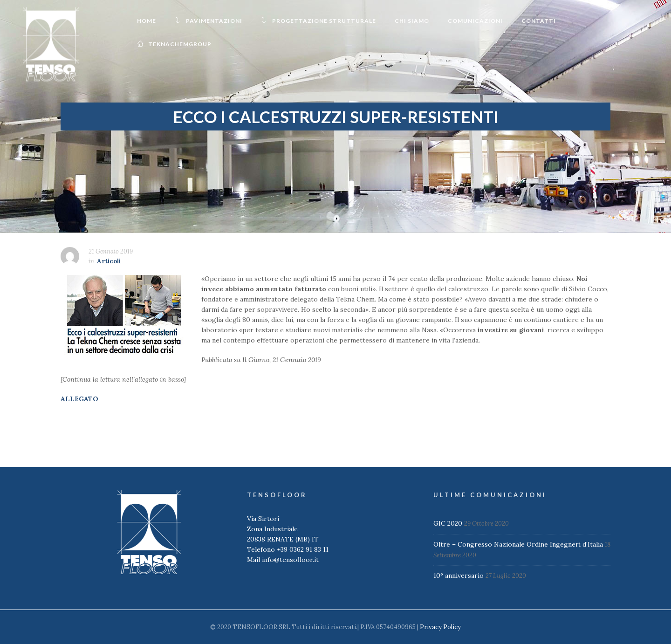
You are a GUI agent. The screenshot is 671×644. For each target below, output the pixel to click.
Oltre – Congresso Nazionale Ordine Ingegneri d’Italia (518, 544)
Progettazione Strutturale (318, 21)
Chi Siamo (412, 21)
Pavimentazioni (209, 21)
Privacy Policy (440, 627)
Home (147, 21)
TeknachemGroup (174, 44)
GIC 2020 (448, 523)
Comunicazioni (475, 21)
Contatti (539, 21)
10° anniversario (459, 575)
